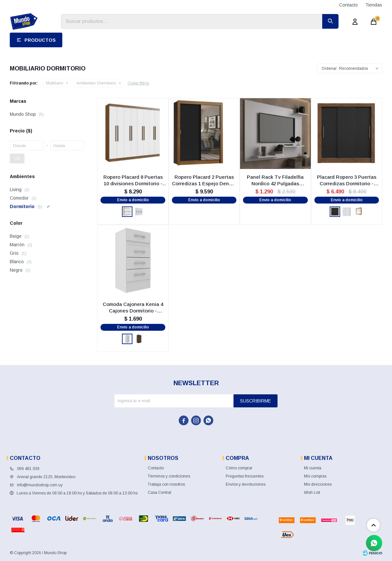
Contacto (348, 5)
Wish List (312, 493)
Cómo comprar (239, 468)
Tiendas (374, 5)
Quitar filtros (138, 83)
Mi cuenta (313, 468)
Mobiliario (55, 83)
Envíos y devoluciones (246, 484)
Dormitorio (96, 83)
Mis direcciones (318, 484)
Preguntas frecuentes (245, 476)
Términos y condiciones (169, 476)
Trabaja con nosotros (166, 484)
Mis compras (315, 476)
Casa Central (159, 493)
